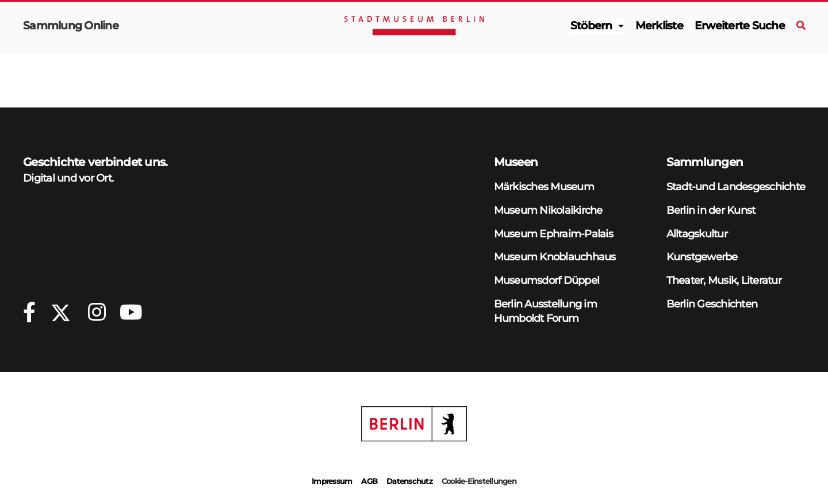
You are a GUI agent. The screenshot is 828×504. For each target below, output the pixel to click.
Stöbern (591, 26)
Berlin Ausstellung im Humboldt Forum (545, 311)
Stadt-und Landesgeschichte (736, 186)
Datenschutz (409, 481)
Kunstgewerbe (702, 257)
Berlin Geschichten (712, 304)
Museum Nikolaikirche (548, 210)
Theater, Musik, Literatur (724, 280)
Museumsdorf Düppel (547, 280)
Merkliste (659, 26)
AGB (369, 481)
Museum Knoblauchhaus (555, 257)
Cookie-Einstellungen (479, 481)
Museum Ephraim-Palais (553, 234)
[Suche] (801, 26)
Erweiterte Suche (740, 26)
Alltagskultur (697, 234)
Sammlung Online (71, 26)
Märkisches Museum (544, 186)
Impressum (332, 481)
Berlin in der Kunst (711, 210)
